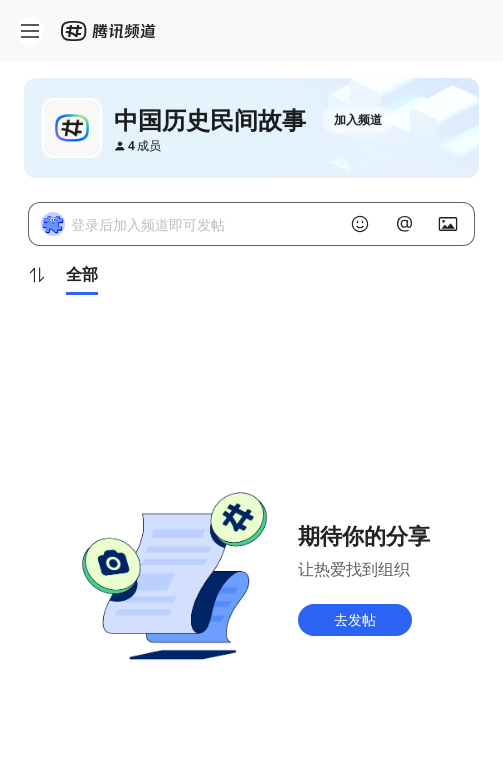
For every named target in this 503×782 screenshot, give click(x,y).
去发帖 (355, 619)
